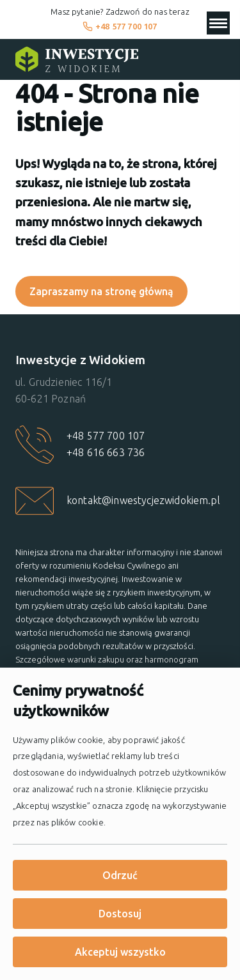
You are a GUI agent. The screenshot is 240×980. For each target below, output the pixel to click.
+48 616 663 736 (106, 452)
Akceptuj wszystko (120, 952)
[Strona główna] (77, 59)
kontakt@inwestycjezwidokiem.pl (143, 500)
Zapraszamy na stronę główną (101, 291)
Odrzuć (120, 875)
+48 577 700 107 (120, 26)
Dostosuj (120, 914)
